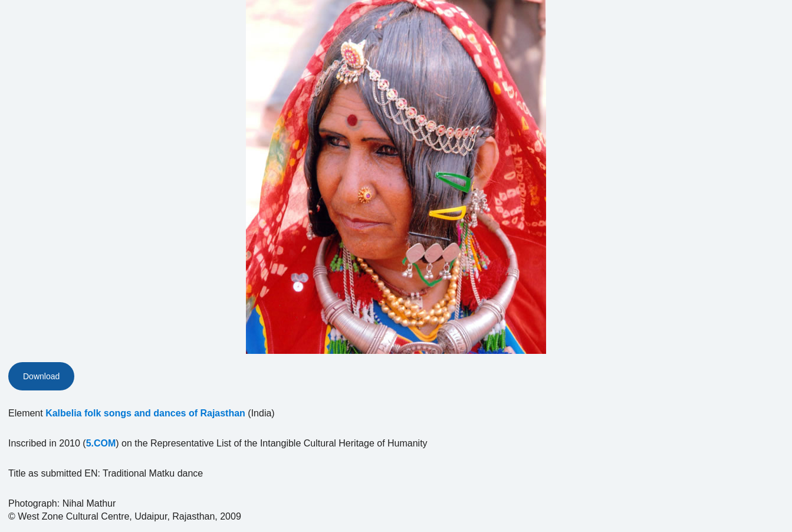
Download (41, 376)
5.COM (101, 443)
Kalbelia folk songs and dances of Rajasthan (145, 413)
